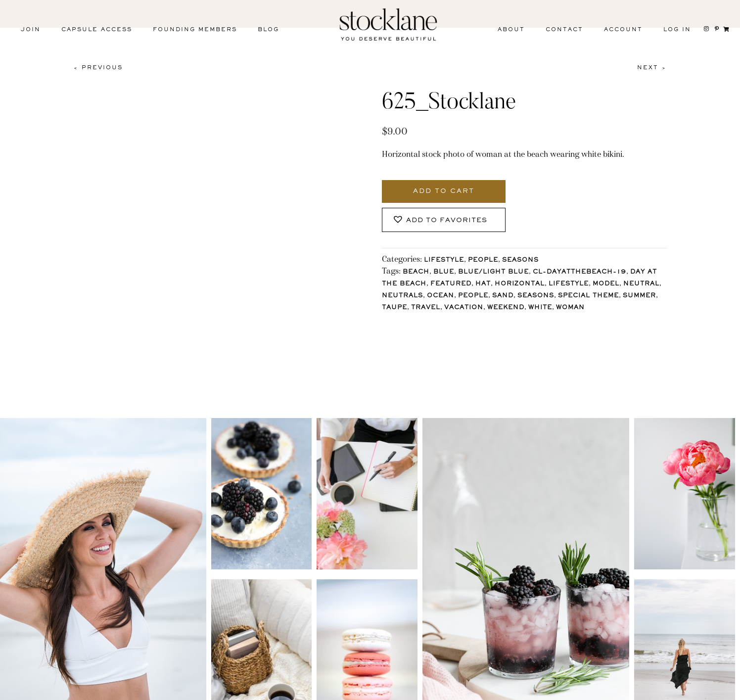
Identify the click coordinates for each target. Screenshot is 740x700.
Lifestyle (444, 260)
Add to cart (444, 191)
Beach (416, 272)
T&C (529, 689)
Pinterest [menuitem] (176, 691)
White (540, 308)
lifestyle (569, 284)
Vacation (464, 308)
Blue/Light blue (493, 272)
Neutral (641, 284)
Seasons (520, 260)
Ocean (440, 296)
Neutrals (402, 296)
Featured (451, 284)
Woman (570, 308)
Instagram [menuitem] (44, 691)
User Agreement (594, 689)
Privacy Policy (466, 689)
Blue (444, 272)
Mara (710, 689)
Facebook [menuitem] (110, 691)
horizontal (520, 284)
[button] (444, 220)
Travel (426, 308)
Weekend (506, 308)
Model (606, 284)
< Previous (98, 68)
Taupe (394, 308)
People (483, 260)
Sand (503, 296)
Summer (639, 296)
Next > (652, 68)
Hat (483, 284)
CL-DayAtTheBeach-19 (579, 272)
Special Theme (588, 296)
